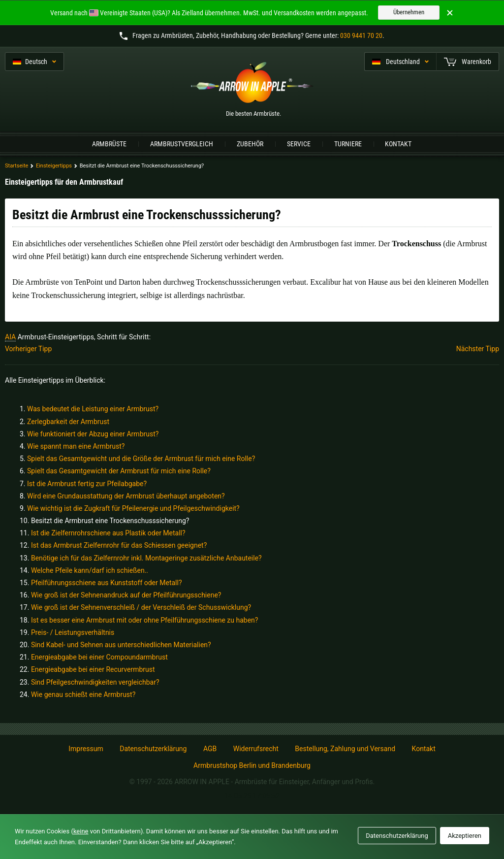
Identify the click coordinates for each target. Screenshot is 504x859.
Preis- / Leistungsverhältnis (73, 632)
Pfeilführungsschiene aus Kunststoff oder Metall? (107, 583)
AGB (210, 749)
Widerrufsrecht (256, 749)
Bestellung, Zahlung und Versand (345, 749)
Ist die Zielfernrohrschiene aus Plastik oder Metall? (108, 533)
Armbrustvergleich (182, 144)
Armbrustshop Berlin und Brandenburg (252, 765)
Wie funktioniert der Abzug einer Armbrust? (93, 434)
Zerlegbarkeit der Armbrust (68, 422)
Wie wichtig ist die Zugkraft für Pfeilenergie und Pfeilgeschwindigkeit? (133, 508)
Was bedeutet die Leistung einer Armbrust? (93, 409)
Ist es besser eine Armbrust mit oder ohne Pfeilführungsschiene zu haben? (145, 620)
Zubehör (250, 144)
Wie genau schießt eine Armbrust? (83, 694)
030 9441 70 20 (361, 35)
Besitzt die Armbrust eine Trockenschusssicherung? (110, 521)
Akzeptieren (465, 836)
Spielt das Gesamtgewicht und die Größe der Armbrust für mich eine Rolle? (141, 459)
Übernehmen (409, 12)
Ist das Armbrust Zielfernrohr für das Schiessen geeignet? (119, 545)
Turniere (348, 144)
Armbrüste (109, 144)
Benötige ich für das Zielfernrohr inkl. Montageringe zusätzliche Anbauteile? (146, 558)
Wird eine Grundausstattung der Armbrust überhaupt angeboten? (126, 496)
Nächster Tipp (478, 349)
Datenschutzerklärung (153, 749)
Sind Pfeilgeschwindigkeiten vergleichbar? (95, 682)
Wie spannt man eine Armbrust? (76, 446)
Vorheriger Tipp (28, 349)
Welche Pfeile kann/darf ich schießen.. (90, 570)
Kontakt (398, 144)
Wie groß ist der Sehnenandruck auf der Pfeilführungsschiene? (126, 595)
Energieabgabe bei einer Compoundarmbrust (99, 657)
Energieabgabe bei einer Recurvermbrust (93, 669)
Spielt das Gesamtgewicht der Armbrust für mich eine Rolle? (119, 471)
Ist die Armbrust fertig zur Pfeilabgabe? (87, 484)
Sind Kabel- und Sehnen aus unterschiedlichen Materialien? (121, 645)
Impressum (86, 749)
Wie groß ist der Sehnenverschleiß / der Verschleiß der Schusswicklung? (141, 607)
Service (299, 144)
